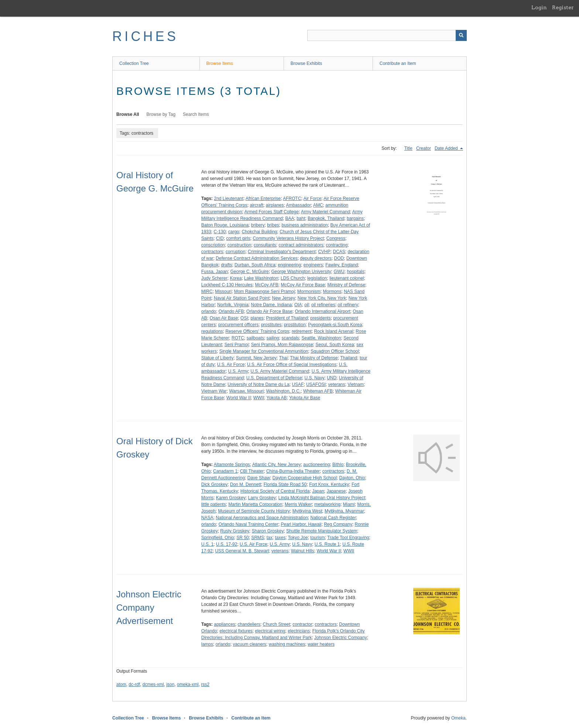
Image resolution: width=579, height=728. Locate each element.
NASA (207, 518)
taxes (280, 538)
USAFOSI (316, 384)
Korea (236, 278)
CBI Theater (252, 471)
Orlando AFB (231, 311)
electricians (299, 631)
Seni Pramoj (237, 345)
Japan (318, 491)
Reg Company (338, 524)
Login (539, 7)
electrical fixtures (236, 631)
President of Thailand (287, 318)
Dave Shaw (259, 478)
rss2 (205, 684)
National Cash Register (333, 518)
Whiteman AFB (318, 391)
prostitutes (271, 325)
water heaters (321, 644)
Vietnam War (214, 391)
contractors (212, 252)
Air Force (313, 199)
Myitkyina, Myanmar (344, 511)
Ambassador (299, 205)
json (170, 684)
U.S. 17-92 (227, 544)
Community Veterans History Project (288, 238)
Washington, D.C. (284, 391)
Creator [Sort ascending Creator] (424, 148)
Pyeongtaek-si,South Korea (335, 325)
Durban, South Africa (255, 265)
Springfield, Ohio (218, 538)
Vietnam (356, 384)
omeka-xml (188, 684)
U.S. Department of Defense (274, 378)
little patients (214, 504)
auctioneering (316, 465)
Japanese (336, 491)
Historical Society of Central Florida (275, 491)
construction (239, 245)
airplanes (275, 205)
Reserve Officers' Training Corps (257, 331)
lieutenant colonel (347, 278)
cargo (234, 232)
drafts (226, 265)
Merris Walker (298, 504)
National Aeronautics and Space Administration (262, 518)
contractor (302, 624)
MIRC (207, 291)
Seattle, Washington (321, 338)
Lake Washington (261, 278)
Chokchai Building (259, 232)
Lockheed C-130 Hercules (227, 285)
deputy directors (316, 258)
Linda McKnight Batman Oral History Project (322, 498)
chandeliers (249, 624)
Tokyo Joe (298, 538)
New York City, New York (322, 298)
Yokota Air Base (305, 398)
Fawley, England (342, 265)
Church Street (277, 624)
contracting (337, 245)
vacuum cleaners (249, 644)
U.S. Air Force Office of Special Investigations (292, 365)
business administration (305, 225)
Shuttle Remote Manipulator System (322, 531)
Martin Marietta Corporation (255, 504)
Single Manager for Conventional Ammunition (264, 351)
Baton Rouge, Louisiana (225, 225)
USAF (298, 384)
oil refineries (323, 305)
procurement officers (238, 325)
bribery (258, 225)
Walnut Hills (303, 551)
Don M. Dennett (246, 484)
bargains (355, 218)
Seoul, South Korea (335, 345)
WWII (259, 398)
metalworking (327, 504)
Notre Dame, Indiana (272, 305)
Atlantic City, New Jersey (277, 465)
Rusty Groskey (235, 531)
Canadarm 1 (225, 471)
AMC (318, 205)
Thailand (349, 358)
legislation (317, 278)
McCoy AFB (266, 285)
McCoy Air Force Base (303, 285)
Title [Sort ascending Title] (408, 148)
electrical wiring (270, 631)
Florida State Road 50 (285, 484)
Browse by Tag (161, 114)
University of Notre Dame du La (258, 384)
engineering (289, 265)
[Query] (387, 35)
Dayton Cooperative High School (305, 478)
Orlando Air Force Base (269, 311)
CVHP (324, 252)
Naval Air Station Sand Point (242, 298)
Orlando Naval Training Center (249, 524)
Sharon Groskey (268, 531)
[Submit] (461, 35)
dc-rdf (134, 684)
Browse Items (220, 63)
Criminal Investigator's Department (282, 252)
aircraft (256, 205)
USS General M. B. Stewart (242, 551)
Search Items (196, 114)
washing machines (287, 644)
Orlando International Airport (322, 311)
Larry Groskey (262, 498)
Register (563, 7)
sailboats (255, 338)
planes (257, 318)
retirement (302, 331)
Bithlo (338, 465)
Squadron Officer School (335, 351)
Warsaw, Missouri (246, 391)
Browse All (128, 114)
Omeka (458, 718)
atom (121, 684)
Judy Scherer (214, 278)
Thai (283, 358)
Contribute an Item (398, 63)
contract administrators (301, 245)
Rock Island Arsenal (334, 331)
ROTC (238, 338)
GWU (339, 272)
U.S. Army (238, 371)
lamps (207, 644)
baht (301, 218)
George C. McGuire (250, 272)
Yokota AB (277, 398)
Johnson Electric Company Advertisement (149, 608)
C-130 (220, 232)
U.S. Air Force (231, 365)
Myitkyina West (307, 511)
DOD (339, 258)
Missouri (223, 291)
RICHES (145, 36)
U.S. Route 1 (327, 544)
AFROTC (292, 199)
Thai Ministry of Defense (314, 358)
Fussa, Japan (215, 272)
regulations (212, 331)
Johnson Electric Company (341, 638)
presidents (320, 318)
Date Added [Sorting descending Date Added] (447, 148)
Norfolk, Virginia (233, 305)
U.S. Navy (314, 378)
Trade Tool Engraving (348, 538)
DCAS (339, 252)
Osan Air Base (224, 318)
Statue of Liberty (217, 358)
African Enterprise (263, 199)
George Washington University (301, 272)
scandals (290, 338)
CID (220, 238)
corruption (235, 252)
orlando (209, 311)
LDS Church (293, 278)
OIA (298, 305)
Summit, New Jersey (256, 358)
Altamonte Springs (232, 465)
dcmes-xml (153, 684)
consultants (265, 245)
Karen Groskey (231, 498)
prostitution (295, 325)
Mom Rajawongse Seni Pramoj (265, 291)
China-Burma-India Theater (293, 471)
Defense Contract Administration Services (256, 258)
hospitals (355, 272)
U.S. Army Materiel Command (280, 371)
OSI (244, 318)
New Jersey (283, 298)
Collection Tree (134, 63)
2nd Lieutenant (228, 199)
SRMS (258, 538)
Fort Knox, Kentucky (329, 484)
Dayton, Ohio (352, 478)
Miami (349, 504)
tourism (317, 538)
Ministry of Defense (347, 285)
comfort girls (238, 238)
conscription (213, 245)
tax (270, 538)
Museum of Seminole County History (254, 511)
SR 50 (242, 538)
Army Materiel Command (326, 212)
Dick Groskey (214, 484)
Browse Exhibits (306, 63)
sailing (273, 338)
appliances (224, 624)
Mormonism (309, 291)
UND (332, 378)
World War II (239, 398)
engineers (313, 265)
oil (306, 305)
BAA (289, 218)
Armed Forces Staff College (272, 212)
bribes (273, 225)
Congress (336, 238)
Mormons (332, 291)
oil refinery (348, 305)
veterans (336, 384)
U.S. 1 (207, 544)
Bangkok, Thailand (326, 218)
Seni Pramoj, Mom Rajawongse (282, 345)
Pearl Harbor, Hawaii (301, 524)
